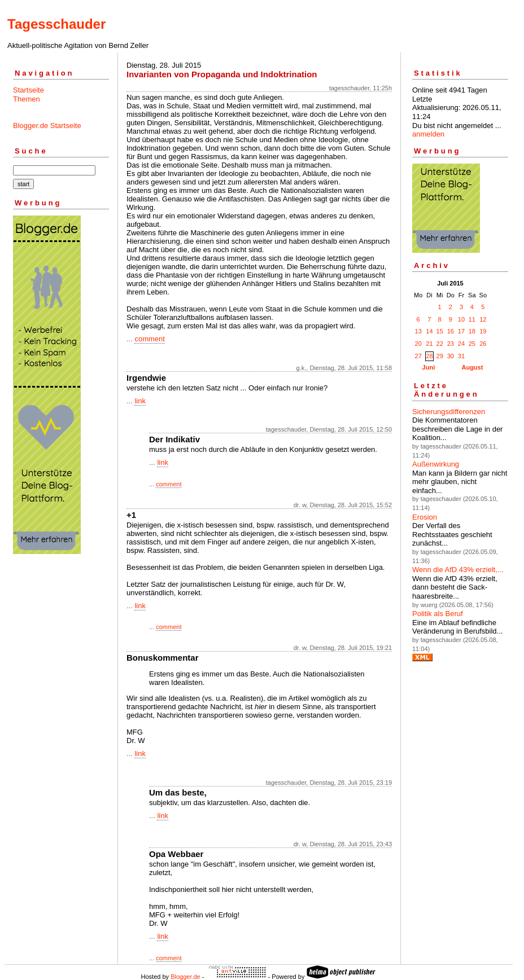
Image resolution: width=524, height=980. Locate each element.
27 (418, 356)
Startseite (29, 90)
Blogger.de (185, 977)
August (472, 367)
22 (440, 344)
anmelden (428, 134)
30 (451, 356)
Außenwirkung (436, 464)
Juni (429, 367)
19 (483, 331)
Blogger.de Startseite (47, 126)
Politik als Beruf (438, 614)
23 (451, 344)
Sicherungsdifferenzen (449, 412)
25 (472, 344)
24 (461, 344)
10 (461, 319)
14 (429, 331)
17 (461, 331)
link (140, 401)
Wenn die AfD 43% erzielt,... (458, 570)
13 (418, 331)
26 (483, 344)
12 (483, 319)
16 (451, 331)
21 (429, 344)
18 (472, 331)
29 (440, 356)
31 (461, 356)
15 (440, 331)
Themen (27, 99)
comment (149, 339)
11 (472, 319)
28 (429, 356)
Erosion (425, 517)
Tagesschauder (56, 24)
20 (418, 344)
